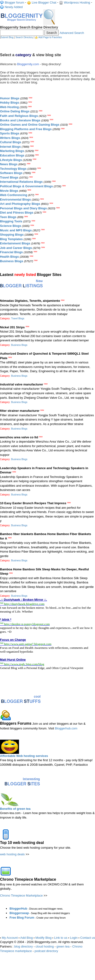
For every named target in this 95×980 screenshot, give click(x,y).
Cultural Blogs (11, 142)
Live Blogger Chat (44, 2)
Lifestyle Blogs (11, 160)
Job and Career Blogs (16, 248)
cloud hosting (45, 946)
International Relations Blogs (21, 182)
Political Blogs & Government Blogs (26, 186)
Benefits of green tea (15, 809)
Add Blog (26, 938)
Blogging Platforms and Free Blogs (26, 129)
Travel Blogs (9, 177)
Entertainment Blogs (15, 243)
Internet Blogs (10, 147)
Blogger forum (14, 2)
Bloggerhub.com (66, 728)
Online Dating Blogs (15, 111)
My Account (10, 938)
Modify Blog (43, 938)
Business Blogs (12, 261)
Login (74, 938)
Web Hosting (9, 107)
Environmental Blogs (15, 199)
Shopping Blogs (12, 235)
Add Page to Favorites (50, 37)
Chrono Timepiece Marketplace (21, 895)
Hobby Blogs (9, 103)
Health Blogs (9, 257)
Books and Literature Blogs (20, 120)
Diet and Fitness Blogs (17, 213)
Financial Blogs (11, 252)
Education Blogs (12, 155)
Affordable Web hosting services (24, 756)
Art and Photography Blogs (20, 204)
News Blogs (9, 164)
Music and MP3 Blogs (16, 230)
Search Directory (24, 37)
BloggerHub (18, 909)
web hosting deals (12, 854)
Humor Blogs (10, 98)
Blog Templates (11, 239)
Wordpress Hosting (77, 2)
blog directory (24, 946)
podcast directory (46, 951)
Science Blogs (11, 226)
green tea (63, 946)
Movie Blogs (9, 191)
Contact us (88, 938)
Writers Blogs (10, 138)
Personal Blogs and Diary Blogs (23, 208)
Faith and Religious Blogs (19, 116)
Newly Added (14, 7)
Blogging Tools (11, 221)
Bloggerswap (19, 913)
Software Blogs (11, 173)
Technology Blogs (13, 169)
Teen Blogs (8, 217)
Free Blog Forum (22, 918)
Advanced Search (72, 33)
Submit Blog (7, 37)
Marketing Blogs (12, 151)
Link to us (61, 938)
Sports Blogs (10, 133)
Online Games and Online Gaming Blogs (30, 125)
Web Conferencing (14, 195)
